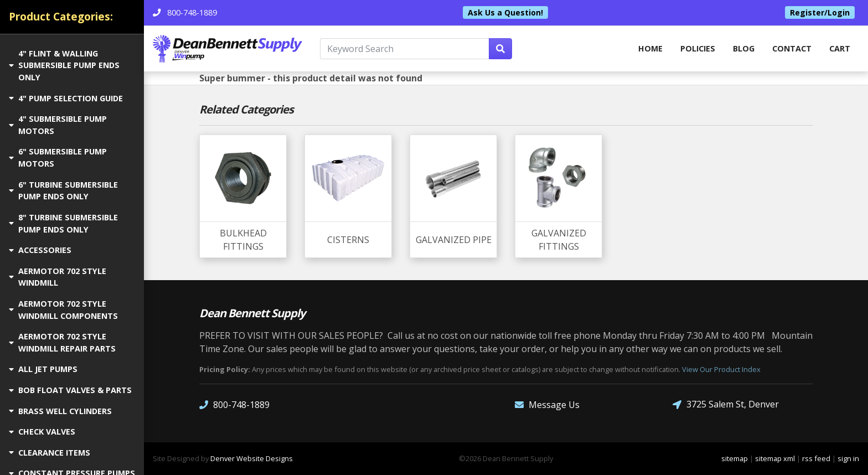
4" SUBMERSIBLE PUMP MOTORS (58, 125)
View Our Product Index (721, 369)
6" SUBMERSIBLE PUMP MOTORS (58, 158)
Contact (792, 48)
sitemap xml (775, 458)
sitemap (735, 458)
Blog (744, 48)
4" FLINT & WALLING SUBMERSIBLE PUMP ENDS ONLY (64, 65)
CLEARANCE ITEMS (50, 453)
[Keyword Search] (405, 49)
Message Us (547, 404)
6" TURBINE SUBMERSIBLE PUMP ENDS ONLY (63, 191)
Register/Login (820, 12)
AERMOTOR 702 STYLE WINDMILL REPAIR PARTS (62, 342)
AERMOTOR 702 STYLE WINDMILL (58, 277)
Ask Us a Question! (505, 12)
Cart (840, 48)
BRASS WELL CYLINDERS (60, 411)
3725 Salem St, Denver (726, 404)
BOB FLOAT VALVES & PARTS (70, 390)
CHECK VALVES (42, 432)
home (650, 48)
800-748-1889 (234, 404)
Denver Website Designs (252, 458)
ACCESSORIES (40, 250)
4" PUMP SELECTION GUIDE (66, 98)
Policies (698, 48)
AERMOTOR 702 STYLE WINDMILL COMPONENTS (63, 310)
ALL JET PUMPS (43, 369)
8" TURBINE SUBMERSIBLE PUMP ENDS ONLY (63, 223)
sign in (848, 458)
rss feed (816, 458)
